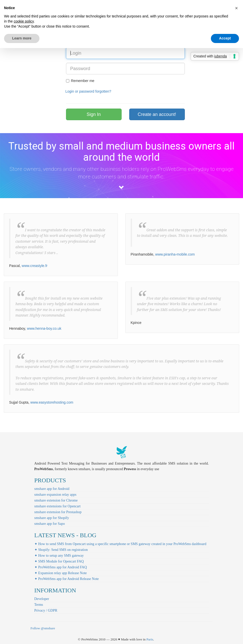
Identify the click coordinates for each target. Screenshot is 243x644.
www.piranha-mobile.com (175, 254)
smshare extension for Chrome (56, 500)
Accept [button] (225, 38)
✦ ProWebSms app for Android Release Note (67, 579)
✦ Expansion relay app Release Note (61, 573)
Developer (42, 599)
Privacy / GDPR (46, 610)
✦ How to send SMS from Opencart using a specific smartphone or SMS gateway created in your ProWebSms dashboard (120, 544)
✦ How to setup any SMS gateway (59, 556)
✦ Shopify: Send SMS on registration (61, 550)
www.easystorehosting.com (52, 402)
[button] (236, 8)
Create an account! (157, 114)
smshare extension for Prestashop (58, 512)
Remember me (80, 81)
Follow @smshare (43, 628)
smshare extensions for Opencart (58, 506)
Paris (150, 639)
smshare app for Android (52, 489)
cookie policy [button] (24, 21)
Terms (39, 605)
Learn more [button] (22, 38)
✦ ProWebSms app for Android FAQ (61, 567)
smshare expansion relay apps (56, 495)
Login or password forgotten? (88, 91)
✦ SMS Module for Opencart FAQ (59, 561)
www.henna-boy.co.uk (44, 328)
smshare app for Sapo (50, 524)
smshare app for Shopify (52, 518)
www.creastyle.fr (35, 266)
